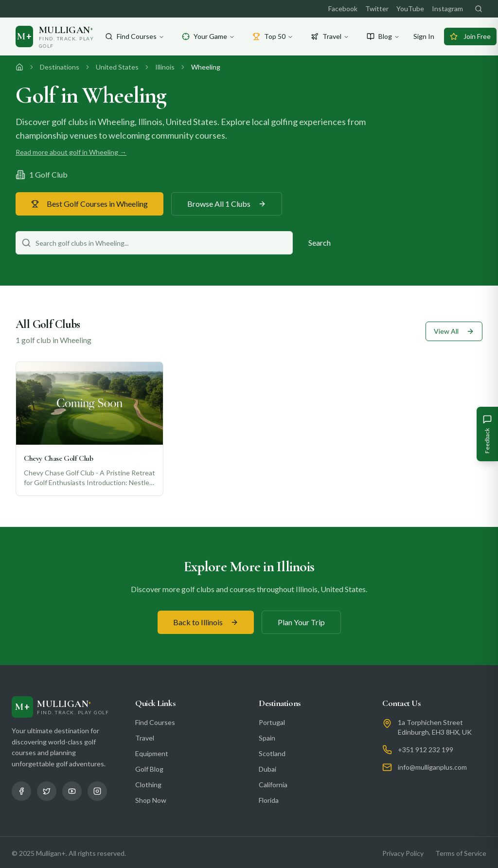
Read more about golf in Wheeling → (71, 152)
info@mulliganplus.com (432, 767)
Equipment (152, 753)
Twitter (377, 9)
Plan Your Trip (301, 622)
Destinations (60, 67)
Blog (383, 36)
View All (454, 331)
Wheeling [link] (206, 67)
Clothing (148, 785)
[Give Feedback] (487, 434)
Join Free (470, 36)
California (273, 785)
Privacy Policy (403, 853)
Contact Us (401, 703)
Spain (267, 738)
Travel (330, 36)
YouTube (410, 9)
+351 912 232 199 (426, 750)
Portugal (272, 722)
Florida (269, 800)
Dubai (267, 769)
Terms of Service (461, 853)
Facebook (343, 9)
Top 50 (273, 36)
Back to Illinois (206, 622)
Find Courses (135, 36)
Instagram (447, 9)
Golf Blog (149, 769)
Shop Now (151, 800)
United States (117, 67)
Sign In (424, 36)
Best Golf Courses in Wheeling (89, 204)
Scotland (272, 753)
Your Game (208, 36)
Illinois (165, 67)
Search (320, 243)
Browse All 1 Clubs (227, 204)
